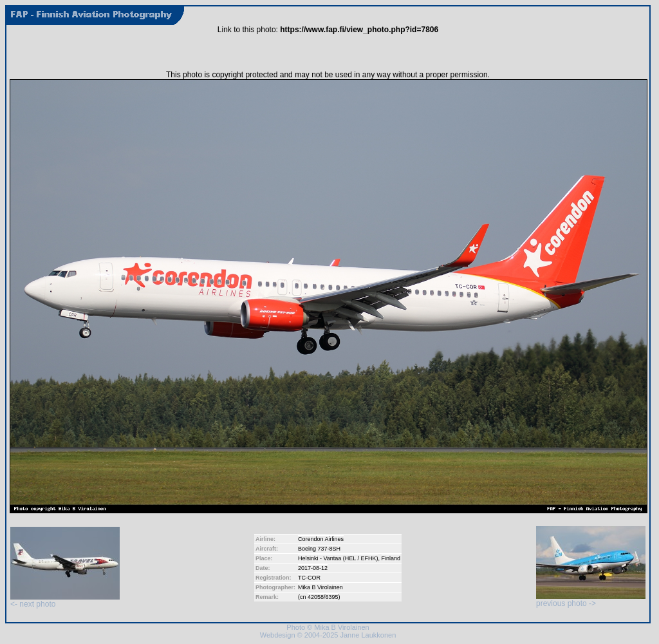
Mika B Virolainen (320, 587)
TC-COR (309, 578)
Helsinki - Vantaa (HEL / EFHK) (338, 558)
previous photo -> (591, 600)
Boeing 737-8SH (319, 549)
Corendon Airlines (321, 539)
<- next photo (65, 601)
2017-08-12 (313, 568)
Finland (391, 558)
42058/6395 (323, 597)
